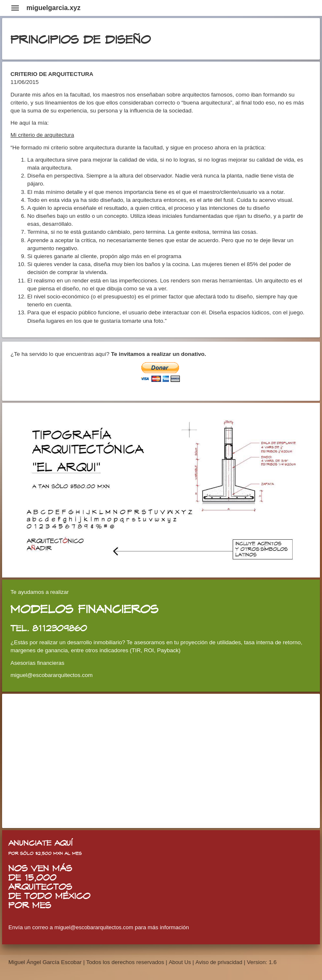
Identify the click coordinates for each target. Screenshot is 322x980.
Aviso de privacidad (219, 962)
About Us (180, 962)
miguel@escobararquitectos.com (94, 927)
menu (15, 8)
